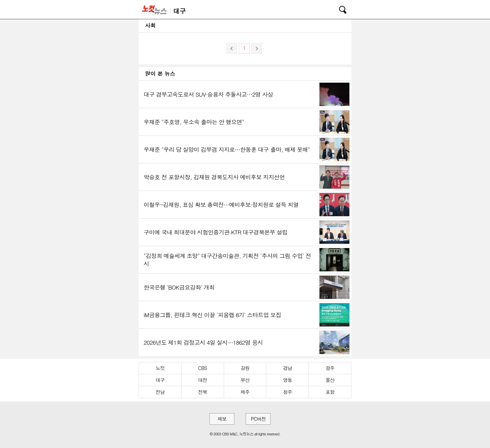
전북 (203, 392)
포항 (330, 392)
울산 (330, 380)
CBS (202, 368)
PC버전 (258, 419)
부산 (245, 380)
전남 (160, 392)
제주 (245, 392)
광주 (330, 368)
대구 (160, 380)
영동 (287, 380)
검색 (338, 9)
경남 (287, 368)
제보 (222, 419)
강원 (245, 368)
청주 (287, 392)
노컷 (160, 368)
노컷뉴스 (156, 10)
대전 (203, 380)
